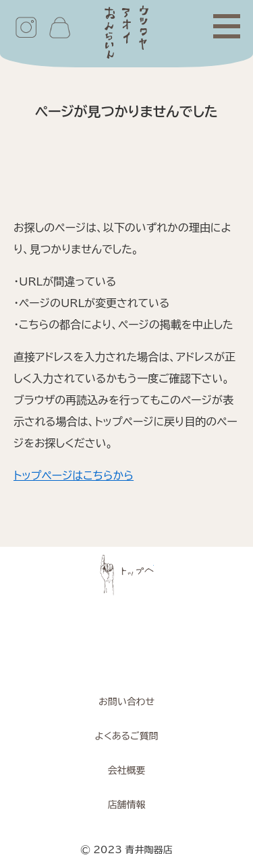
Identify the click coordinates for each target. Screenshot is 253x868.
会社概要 (127, 770)
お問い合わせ (126, 702)
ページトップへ (127, 575)
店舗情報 (127, 805)
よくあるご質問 (126, 736)
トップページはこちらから (74, 475)
